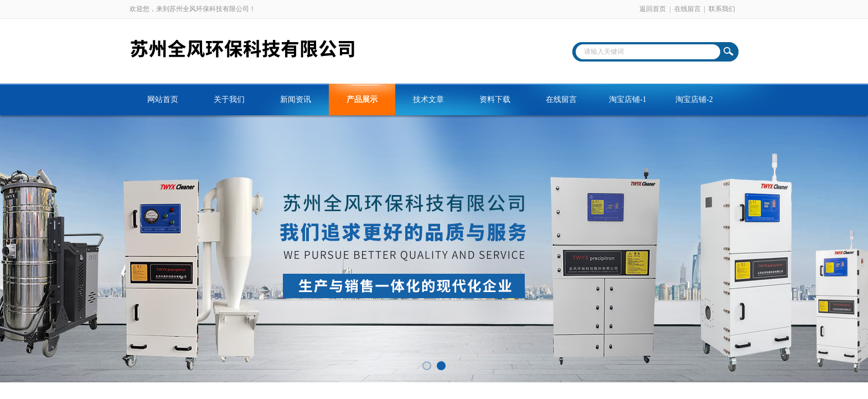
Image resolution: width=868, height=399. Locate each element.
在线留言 (688, 9)
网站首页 (163, 99)
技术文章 (428, 99)
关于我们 (229, 99)
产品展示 (362, 99)
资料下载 (495, 99)
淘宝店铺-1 (628, 99)
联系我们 (722, 9)
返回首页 (653, 9)
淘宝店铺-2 (694, 99)
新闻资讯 (296, 99)
